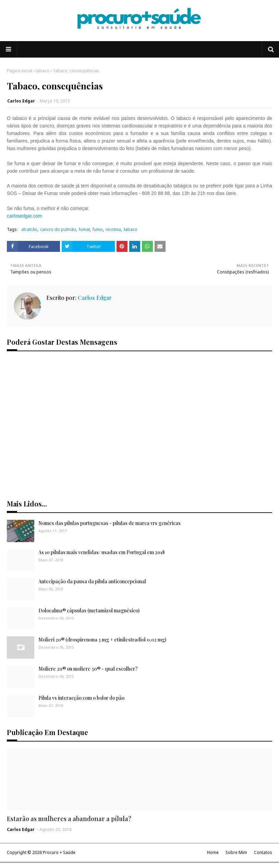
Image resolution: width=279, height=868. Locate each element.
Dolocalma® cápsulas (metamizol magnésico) (89, 610)
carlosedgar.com (25, 216)
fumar (84, 229)
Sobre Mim (236, 852)
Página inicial (20, 71)
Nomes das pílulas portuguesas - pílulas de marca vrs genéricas (110, 523)
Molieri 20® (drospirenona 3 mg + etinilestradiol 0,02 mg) (102, 640)
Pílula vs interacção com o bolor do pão (81, 698)
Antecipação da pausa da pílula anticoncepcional (92, 581)
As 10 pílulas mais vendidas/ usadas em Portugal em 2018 (102, 552)
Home (213, 852)
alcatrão (29, 229)
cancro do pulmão (58, 229)
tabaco (43, 71)
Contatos (263, 852)
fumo (98, 229)
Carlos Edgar (21, 101)
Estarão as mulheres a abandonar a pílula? (69, 819)
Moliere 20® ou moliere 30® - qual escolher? (88, 669)
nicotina (113, 229)
